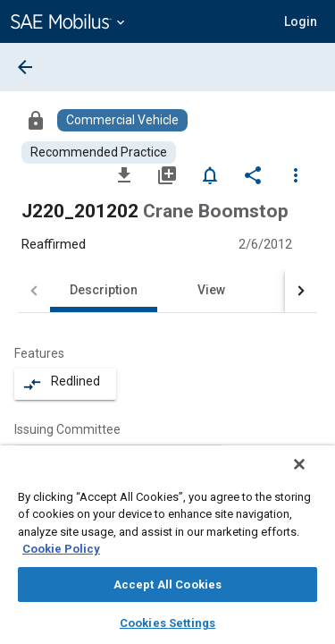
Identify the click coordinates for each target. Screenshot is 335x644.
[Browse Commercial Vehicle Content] (122, 120)
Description (104, 290)
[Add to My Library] (167, 174)
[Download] (124, 174)
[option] (120, 455)
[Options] (296, 174)
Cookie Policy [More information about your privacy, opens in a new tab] (61, 549)
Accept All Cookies (167, 585)
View (211, 290)
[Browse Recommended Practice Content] (99, 153)
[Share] (253, 174)
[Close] (312, 476)
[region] (167, 551)
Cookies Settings (167, 623)
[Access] (36, 120)
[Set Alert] (210, 174)
